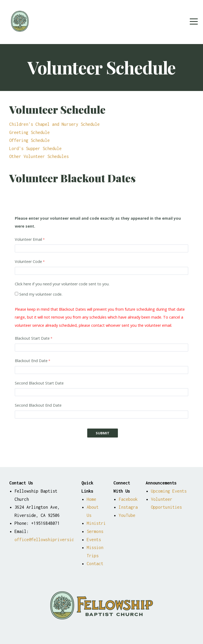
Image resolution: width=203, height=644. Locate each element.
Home (91, 499)
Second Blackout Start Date (39, 383)
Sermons (95, 531)
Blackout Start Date (32, 338)
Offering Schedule (29, 140)
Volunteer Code (28, 261)
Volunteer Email (28, 239)
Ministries (99, 523)
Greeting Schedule (29, 132)
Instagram (129, 507)
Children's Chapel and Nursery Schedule (54, 124)
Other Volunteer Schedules (39, 156)
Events (94, 539)
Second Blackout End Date (38, 405)
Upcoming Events (170, 491)
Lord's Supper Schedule (35, 148)
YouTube (127, 515)
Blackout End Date (31, 361)
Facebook (128, 499)
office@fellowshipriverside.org (50, 539)
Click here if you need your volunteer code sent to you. (62, 284)
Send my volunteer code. (41, 294)
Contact (95, 563)
